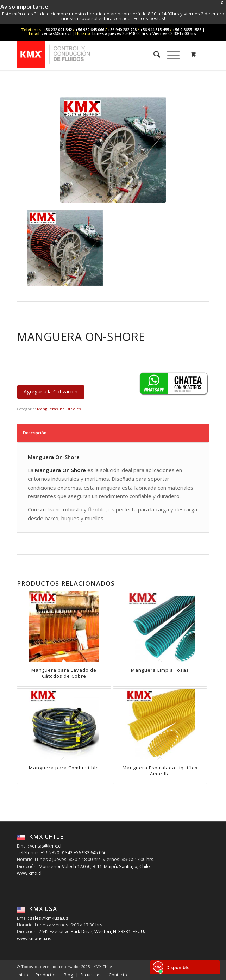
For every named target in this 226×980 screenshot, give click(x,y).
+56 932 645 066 (89, 852)
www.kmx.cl (29, 873)
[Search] (153, 54)
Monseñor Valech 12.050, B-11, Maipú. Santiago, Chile (94, 866)
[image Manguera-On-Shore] (65, 248)
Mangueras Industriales (59, 409)
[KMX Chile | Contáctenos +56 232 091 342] (94, 54)
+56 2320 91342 (56, 852)
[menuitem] (153, 54)
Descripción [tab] (35, 433)
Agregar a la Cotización (51, 392)
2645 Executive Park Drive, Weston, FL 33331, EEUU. (92, 931)
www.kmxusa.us (34, 938)
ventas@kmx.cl (46, 846)
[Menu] (170, 54)
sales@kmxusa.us (49, 918)
